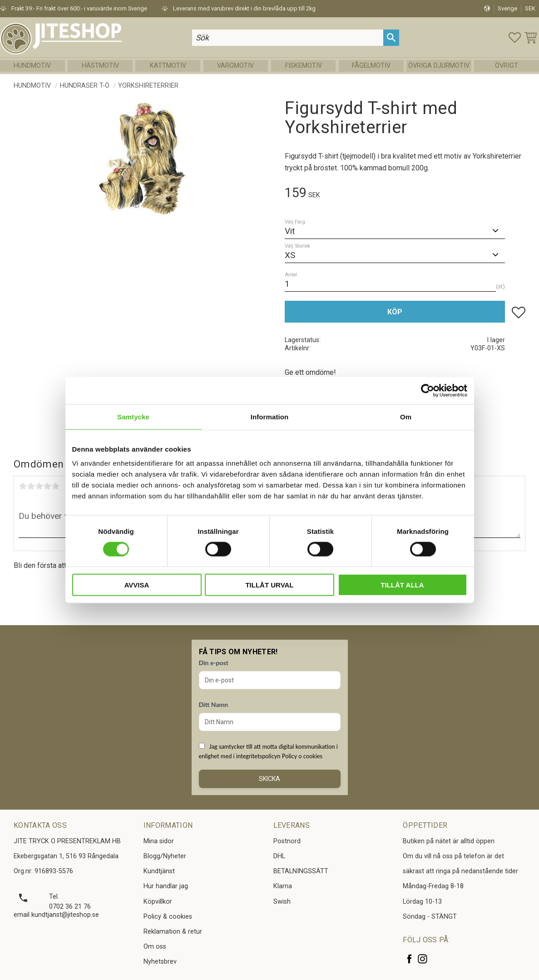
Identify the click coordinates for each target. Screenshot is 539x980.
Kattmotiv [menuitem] (168, 66)
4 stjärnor (47, 486)
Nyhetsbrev (160, 962)
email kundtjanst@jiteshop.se (56, 915)
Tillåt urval (269, 585)
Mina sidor (159, 841)
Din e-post (214, 663)
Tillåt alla (402, 585)
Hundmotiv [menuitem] (32, 66)
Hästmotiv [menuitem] (100, 66)
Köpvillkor (158, 902)
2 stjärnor (31, 486)
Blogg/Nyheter (165, 856)
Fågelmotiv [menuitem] (371, 66)
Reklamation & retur (173, 932)
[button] (515, 37)
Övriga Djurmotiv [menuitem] (439, 66)
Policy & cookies (168, 917)
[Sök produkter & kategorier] (288, 37)
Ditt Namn (214, 704)
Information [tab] (270, 416)
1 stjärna (23, 486)
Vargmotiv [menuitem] (235, 66)
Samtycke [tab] (133, 416)
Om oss (155, 947)
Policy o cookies (302, 756)
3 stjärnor (39, 486)
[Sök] (391, 37)
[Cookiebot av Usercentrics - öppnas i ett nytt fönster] (428, 390)
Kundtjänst (159, 871)
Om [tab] (406, 416)
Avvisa (137, 585)
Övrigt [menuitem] (507, 66)
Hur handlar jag (166, 886)
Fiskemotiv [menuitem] (304, 66)
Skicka (269, 779)
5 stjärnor (55, 486)
